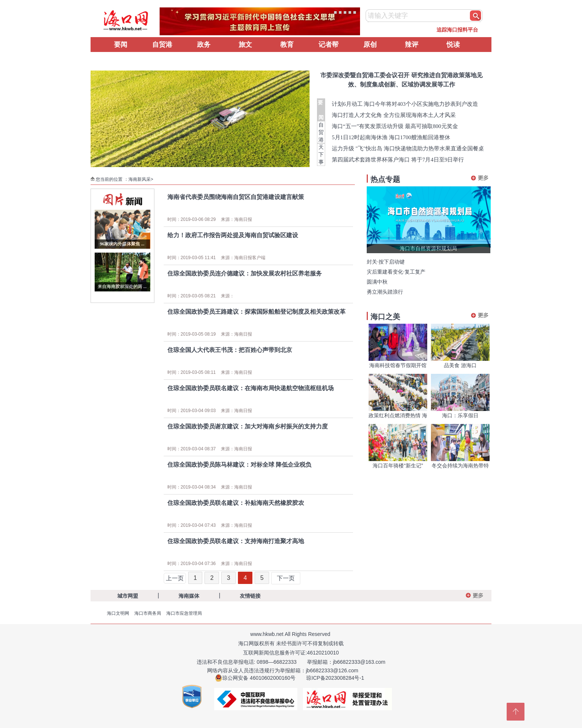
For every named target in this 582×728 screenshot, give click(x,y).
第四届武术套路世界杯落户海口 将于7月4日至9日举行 (398, 160)
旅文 (245, 45)
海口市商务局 (148, 613)
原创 (370, 45)
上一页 (175, 578)
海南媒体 (189, 596)
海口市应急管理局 (184, 613)
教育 (287, 45)
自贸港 (162, 45)
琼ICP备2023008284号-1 (335, 678)
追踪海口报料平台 (457, 30)
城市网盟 (128, 596)
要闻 (121, 45)
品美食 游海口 (460, 365)
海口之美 (385, 317)
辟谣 (121, 59)
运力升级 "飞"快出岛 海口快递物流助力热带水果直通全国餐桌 (408, 148)
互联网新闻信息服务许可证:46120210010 (291, 653)
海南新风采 (140, 179)
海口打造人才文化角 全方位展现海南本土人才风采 (394, 115)
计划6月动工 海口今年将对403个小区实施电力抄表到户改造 (405, 104)
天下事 (321, 154)
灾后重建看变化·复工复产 (396, 272)
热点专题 (385, 179)
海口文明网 (118, 613)
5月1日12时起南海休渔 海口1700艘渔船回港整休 (391, 137)
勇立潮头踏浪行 (385, 292)
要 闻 (321, 110)
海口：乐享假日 (460, 415)
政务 (204, 45)
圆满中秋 (377, 282)
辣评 (412, 45)
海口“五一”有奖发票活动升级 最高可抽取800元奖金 (395, 126)
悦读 (453, 45)
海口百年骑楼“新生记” (398, 466)
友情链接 (250, 596)
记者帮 (328, 45)
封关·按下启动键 (386, 262)
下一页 (286, 578)
